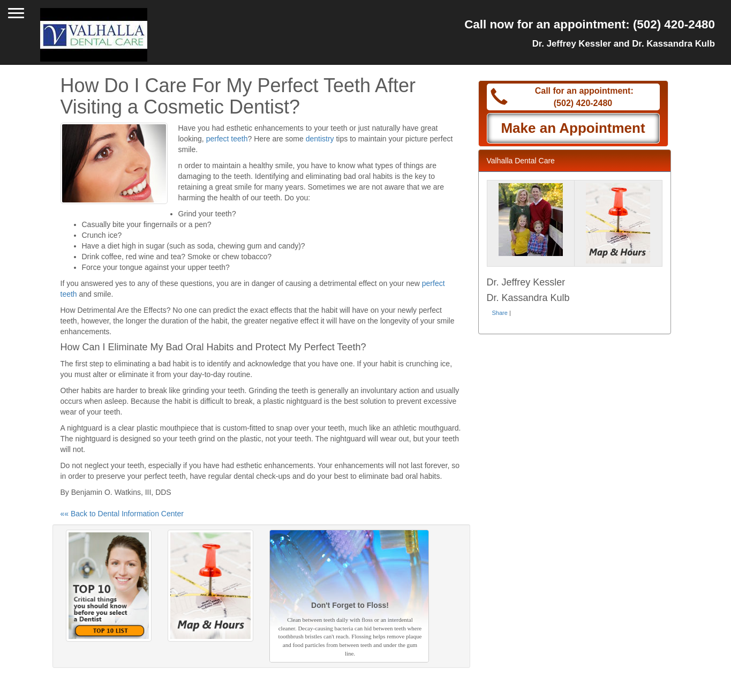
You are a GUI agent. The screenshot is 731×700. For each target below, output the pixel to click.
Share (500, 313)
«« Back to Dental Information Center (122, 514)
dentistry (320, 139)
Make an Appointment (573, 128)
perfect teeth (227, 139)
